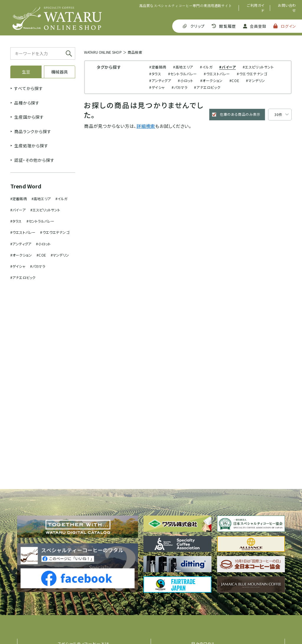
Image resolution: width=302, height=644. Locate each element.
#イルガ (61, 199)
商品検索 (135, 52)
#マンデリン (60, 255)
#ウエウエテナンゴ (55, 232)
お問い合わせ (287, 8)
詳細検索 (146, 126)
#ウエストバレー (23, 232)
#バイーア (18, 210)
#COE (41, 255)
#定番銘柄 (19, 199)
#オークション (21, 255)
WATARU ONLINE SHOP (103, 52)
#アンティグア (21, 244)
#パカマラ (38, 266)
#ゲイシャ (18, 266)
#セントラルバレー (40, 221)
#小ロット (43, 244)
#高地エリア (41, 199)
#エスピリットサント (45, 210)
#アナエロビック (23, 277)
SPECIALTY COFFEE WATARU (57, 18)
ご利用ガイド (256, 8)
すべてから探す (29, 88)
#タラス (16, 221)
